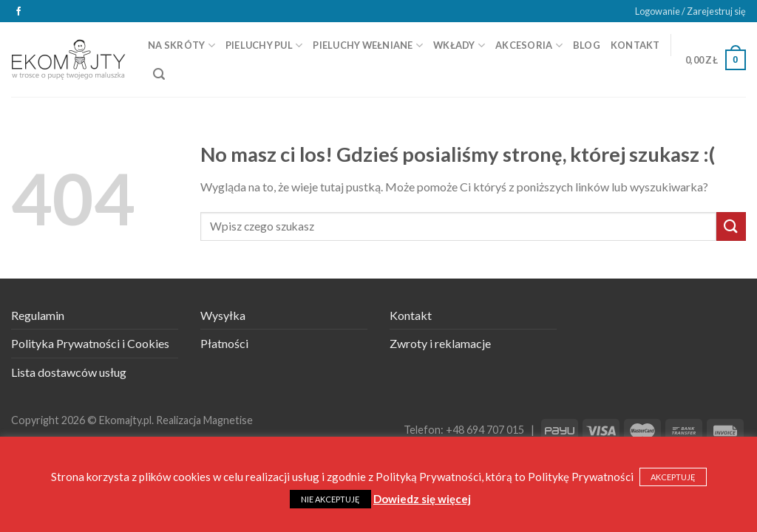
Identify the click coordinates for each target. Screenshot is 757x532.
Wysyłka (223, 315)
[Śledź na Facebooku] (18, 12)
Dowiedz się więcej (422, 499)
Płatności (224, 343)
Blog (587, 45)
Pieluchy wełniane (368, 45)
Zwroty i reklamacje (440, 343)
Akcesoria (529, 45)
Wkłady (459, 45)
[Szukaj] (159, 74)
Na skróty (181, 45)
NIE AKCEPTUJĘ (330, 499)
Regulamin (38, 315)
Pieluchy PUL (264, 45)
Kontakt (635, 45)
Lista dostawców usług (69, 372)
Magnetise (228, 420)
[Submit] (731, 226)
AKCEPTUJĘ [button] (673, 477)
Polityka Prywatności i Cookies (90, 343)
